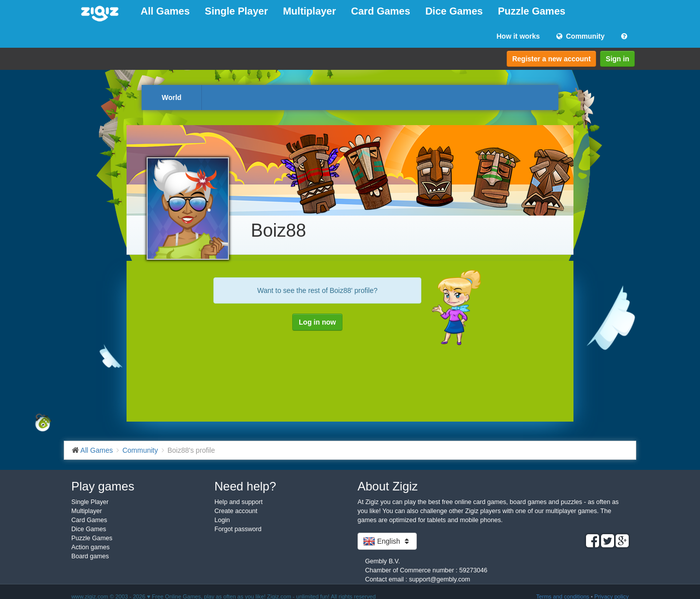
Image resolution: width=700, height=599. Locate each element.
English (387, 541)
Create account (236, 511)
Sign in (617, 59)
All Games (165, 11)
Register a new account (551, 59)
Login (222, 520)
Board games (90, 556)
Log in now (317, 322)
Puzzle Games (532, 11)
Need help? (245, 486)
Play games (103, 486)
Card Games (381, 11)
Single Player (237, 11)
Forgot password (238, 529)
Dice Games (454, 11)
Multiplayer (309, 11)
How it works (518, 36)
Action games (90, 547)
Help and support (239, 502)
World (171, 97)
